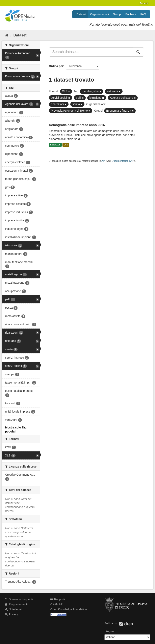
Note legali (14, 609)
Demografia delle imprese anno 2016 (77, 125)
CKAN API (57, 604)
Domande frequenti (19, 599)
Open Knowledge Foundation (69, 609)
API (103, 161)
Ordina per (56, 66)
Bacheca (131, 14)
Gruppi (117, 14)
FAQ (143, 14)
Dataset (81, 14)
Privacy (12, 614)
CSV (66, 145)
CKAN (126, 624)
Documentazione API (123, 161)
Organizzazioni (99, 14)
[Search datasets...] (91, 52)
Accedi (144, 3)
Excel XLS (55, 145)
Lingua (109, 631)
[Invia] (138, 52)
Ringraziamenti (16, 604)
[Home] (7, 35)
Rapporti (58, 599)
